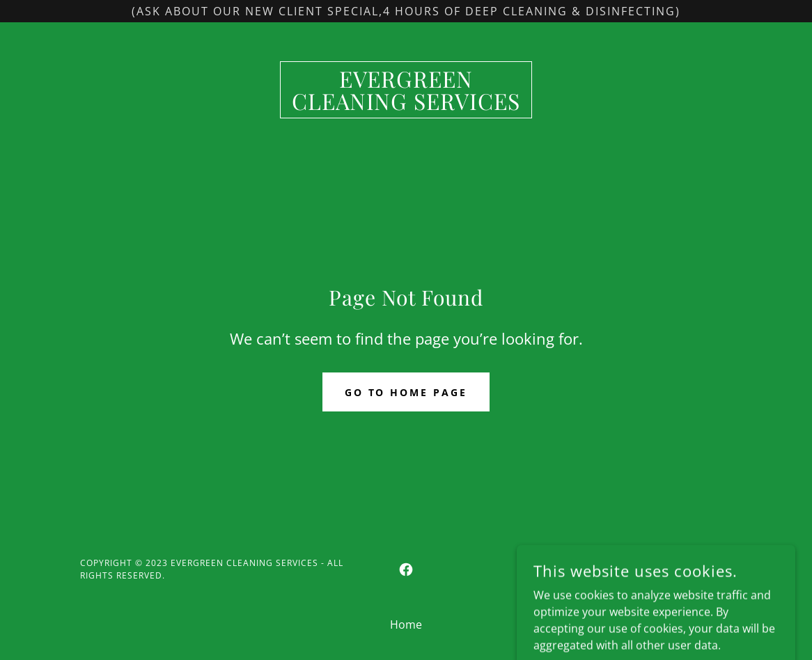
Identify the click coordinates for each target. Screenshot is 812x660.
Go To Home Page (406, 392)
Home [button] (406, 624)
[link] (406, 106)
